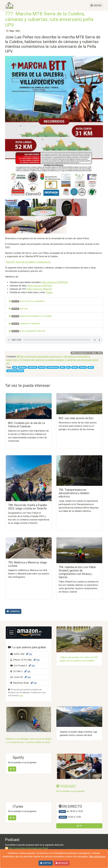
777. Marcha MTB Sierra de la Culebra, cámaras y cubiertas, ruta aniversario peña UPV (49, 19)
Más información (97, 857)
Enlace (49, 292)
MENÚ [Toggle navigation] (96, 5)
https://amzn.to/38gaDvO (40, 289)
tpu (68, 367)
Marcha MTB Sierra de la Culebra (31, 316)
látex (63, 367)
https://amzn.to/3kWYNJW (55, 282)
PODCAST (66, 786)
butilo (75, 367)
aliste (91, 367)
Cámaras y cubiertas (25, 324)
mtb (15, 367)
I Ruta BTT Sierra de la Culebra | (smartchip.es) (28, 262)
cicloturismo (53, 367)
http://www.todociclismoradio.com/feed (27, 848)
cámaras (22, 367)
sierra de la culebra (15, 371)
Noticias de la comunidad (27, 301)
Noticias (19, 309)
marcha (42, 367)
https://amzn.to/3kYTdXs (40, 286)
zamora (83, 367)
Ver (29, 654)
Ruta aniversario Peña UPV (27, 331)
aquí (21, 695)
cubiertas (32, 367)
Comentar (13, 611)
